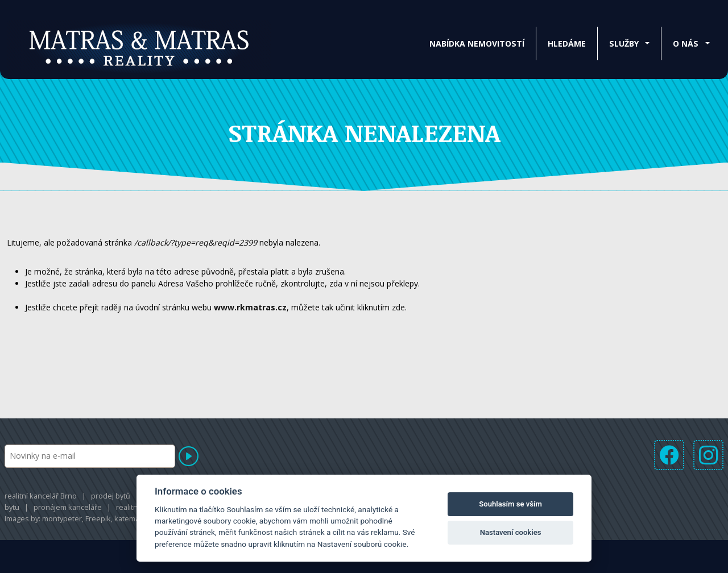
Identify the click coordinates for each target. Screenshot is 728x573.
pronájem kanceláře (68, 507)
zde (398, 307)
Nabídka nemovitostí (477, 43)
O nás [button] (686, 43)
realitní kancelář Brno (41, 496)
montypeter (62, 518)
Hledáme (567, 43)
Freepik (98, 518)
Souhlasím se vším (510, 504)
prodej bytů (111, 496)
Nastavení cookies (511, 532)
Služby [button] (624, 43)
